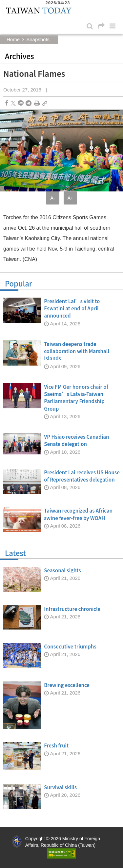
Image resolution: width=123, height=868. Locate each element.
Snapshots (38, 39)
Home (13, 39)
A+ (71, 198)
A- (53, 198)
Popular (61, 285)
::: (7, 3)
